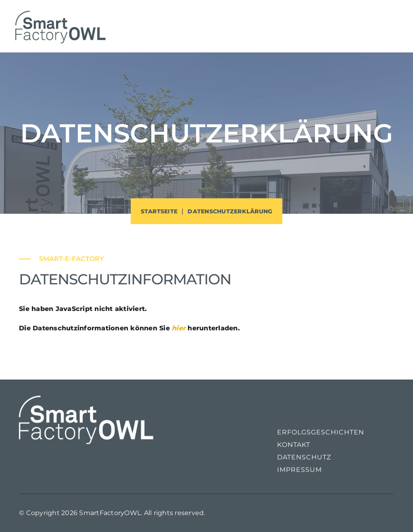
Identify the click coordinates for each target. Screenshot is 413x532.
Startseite (159, 211)
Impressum (299, 470)
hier (179, 328)
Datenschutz (304, 457)
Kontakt (294, 445)
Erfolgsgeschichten (321, 432)
